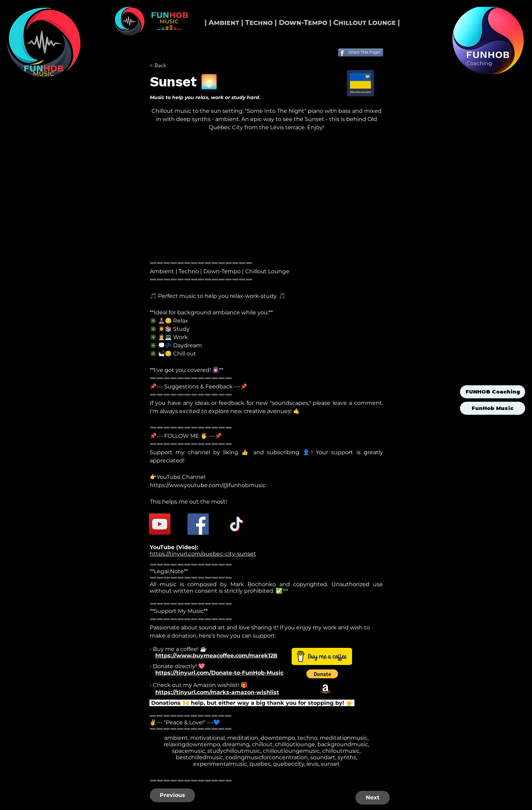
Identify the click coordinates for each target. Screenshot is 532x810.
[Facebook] (198, 524)
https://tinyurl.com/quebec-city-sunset (203, 554)
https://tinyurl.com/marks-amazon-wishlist (217, 692)
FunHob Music (493, 408)
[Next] (373, 798)
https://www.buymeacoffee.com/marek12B (216, 656)
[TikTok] (237, 524)
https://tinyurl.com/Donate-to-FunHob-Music (219, 673)
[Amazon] (325, 688)
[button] (322, 674)
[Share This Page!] (361, 52)
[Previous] (172, 795)
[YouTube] (160, 524)
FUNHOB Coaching (493, 392)
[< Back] (172, 65)
